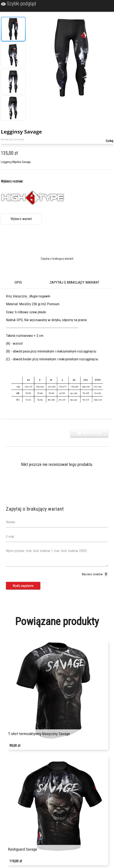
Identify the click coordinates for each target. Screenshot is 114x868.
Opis (18, 282)
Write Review (89, 433)
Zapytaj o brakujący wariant (57, 259)
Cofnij (109, 141)
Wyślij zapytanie (23, 586)
